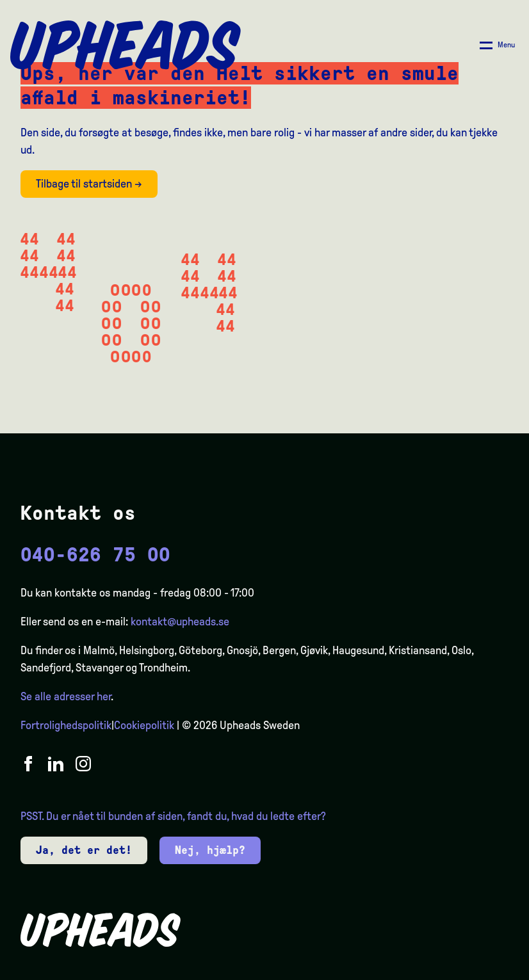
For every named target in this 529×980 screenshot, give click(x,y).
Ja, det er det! (84, 850)
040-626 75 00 (95, 555)
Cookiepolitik (144, 725)
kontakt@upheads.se (180, 622)
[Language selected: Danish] (478, 969)
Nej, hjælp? (210, 850)
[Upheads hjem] (126, 45)
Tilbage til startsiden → (89, 184)
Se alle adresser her (66, 696)
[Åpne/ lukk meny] (497, 45)
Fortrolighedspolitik (66, 725)
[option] (459, 970)
